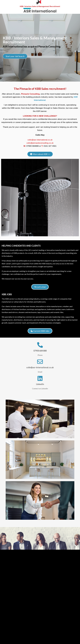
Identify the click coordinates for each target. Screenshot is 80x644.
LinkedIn (40, 384)
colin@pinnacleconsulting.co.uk (40, 143)
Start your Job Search (15, 56)
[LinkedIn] (40, 378)
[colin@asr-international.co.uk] (40, 362)
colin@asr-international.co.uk (40, 140)
